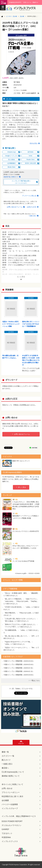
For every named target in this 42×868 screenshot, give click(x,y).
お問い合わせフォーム (15, 207)
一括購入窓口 (32, 216)
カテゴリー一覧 (8, 756)
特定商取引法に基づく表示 (12, 796)
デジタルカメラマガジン (12, 825)
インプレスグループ (10, 808)
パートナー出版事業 (10, 804)
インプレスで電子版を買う (21, 182)
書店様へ (5, 768)
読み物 (22, 16)
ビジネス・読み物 (12, 16)
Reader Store (31, 160)
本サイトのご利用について (12, 784)
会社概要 (5, 800)
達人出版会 (12, 160)
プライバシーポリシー (11, 792)
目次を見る (34, 143)
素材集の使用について (11, 776)
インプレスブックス (10, 841)
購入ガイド (6, 760)
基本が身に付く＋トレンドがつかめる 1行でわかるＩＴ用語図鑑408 (31, 324)
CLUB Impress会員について (13, 772)
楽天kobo (30, 152)
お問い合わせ (7, 788)
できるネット (7, 833)
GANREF (5, 829)
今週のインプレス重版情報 (13, 661)
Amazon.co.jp (11, 152)
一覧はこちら (35, 680)
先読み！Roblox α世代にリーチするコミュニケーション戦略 (11, 324)
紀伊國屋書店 (12, 163)
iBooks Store (12, 167)
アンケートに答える (29, 196)
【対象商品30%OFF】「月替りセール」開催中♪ (23, 2)
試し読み (9, 99)
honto (30, 156)
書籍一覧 (5, 752)
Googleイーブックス (11, 156)
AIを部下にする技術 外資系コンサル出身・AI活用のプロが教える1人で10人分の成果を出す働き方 (31, 360)
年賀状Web (6, 837)
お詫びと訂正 (32, 207)
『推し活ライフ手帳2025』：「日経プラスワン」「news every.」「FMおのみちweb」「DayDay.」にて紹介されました (21, 601)
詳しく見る (22, 487)
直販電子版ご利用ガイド (11, 177)
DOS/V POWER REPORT (12, 821)
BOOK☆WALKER (31, 163)
